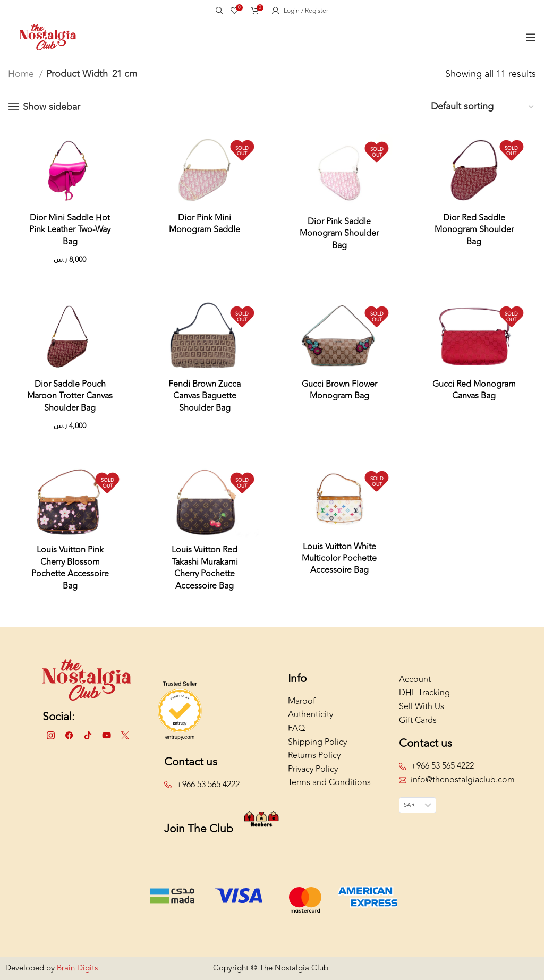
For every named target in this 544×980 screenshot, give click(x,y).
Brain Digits (76, 968)
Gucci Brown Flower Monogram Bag (339, 390)
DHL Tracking (424, 693)
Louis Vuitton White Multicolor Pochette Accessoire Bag (339, 559)
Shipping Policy (317, 742)
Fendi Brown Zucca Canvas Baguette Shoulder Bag (205, 396)
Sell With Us (422, 706)
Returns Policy (314, 755)
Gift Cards (418, 720)
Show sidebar (52, 107)
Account (415, 679)
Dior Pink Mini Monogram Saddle (205, 224)
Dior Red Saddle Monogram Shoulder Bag (474, 230)
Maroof (302, 701)
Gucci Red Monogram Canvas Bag (474, 390)
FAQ (296, 728)
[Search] (218, 11)
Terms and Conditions (329, 782)
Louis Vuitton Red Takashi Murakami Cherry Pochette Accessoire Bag (205, 568)
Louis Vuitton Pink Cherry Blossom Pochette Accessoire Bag (70, 568)
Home (22, 74)
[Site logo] (48, 36)
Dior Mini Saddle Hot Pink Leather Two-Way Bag (70, 230)
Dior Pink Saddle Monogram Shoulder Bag (339, 233)
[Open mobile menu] (531, 37)
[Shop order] (483, 107)
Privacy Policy (313, 769)
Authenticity (311, 714)
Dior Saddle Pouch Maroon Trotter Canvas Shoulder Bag (70, 396)
